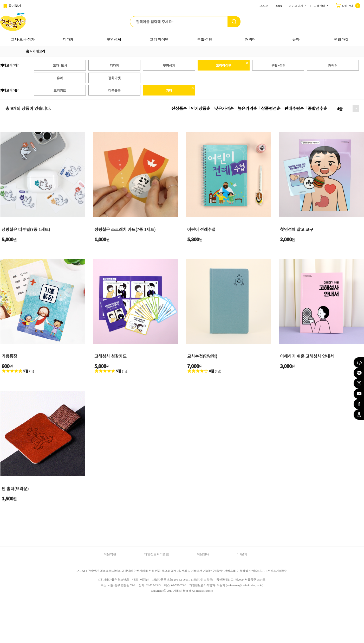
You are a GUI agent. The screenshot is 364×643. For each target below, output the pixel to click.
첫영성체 (114, 39)
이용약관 (110, 554)
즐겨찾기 (12, 6)
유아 (296, 39)
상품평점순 (271, 108)
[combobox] (347, 109)
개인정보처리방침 (157, 554)
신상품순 (179, 108)
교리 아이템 (159, 39)
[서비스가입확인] (277, 571)
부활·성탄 (205, 39)
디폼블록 (114, 90)
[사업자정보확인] (202, 580)
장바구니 (348, 5)
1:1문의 (242, 554)
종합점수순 (318, 108)
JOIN (279, 6)
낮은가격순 (224, 108)
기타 (169, 90)
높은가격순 (247, 108)
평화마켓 (341, 39)
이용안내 (203, 554)
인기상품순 (201, 108)
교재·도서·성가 (23, 39)
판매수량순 (294, 108)
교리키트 (60, 90)
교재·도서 (60, 65)
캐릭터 (250, 39)
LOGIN (264, 6)
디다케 (68, 39)
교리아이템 (224, 65)
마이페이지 (296, 6)
